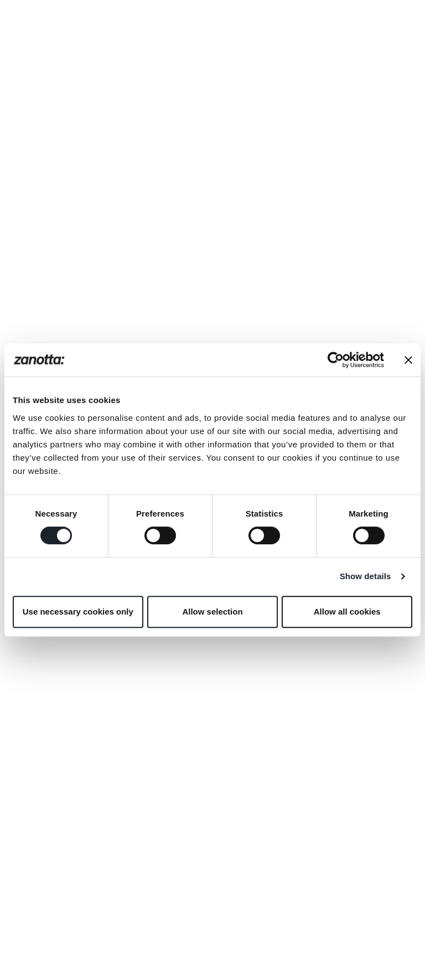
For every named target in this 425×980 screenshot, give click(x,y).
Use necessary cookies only (78, 612)
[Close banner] (408, 360)
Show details (366, 576)
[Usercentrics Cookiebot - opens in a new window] (336, 360)
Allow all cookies (347, 612)
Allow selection (212, 612)
